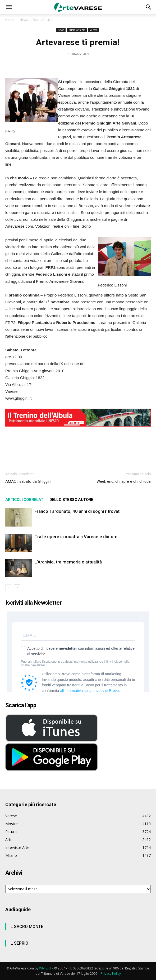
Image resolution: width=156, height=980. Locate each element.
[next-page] (17, 588)
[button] (9, 7)
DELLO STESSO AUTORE (71, 500)
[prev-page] (9, 588)
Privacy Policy (111, 974)
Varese (93, 30)
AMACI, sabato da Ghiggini (28, 481)
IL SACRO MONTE (26, 927)
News (24, 20)
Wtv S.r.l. (45, 968)
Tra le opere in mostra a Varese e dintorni (76, 537)
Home (10, 20)
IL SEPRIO (19, 943)
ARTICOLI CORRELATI (25, 500)
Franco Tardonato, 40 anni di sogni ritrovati (77, 511)
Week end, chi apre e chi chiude (124, 481)
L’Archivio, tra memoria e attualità (68, 562)
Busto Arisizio (43, 20)
